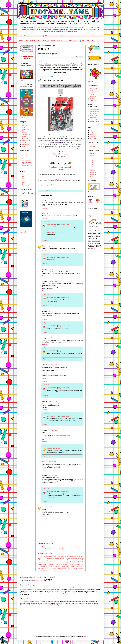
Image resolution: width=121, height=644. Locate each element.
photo (72, 564)
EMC (91, 130)
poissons (81, 564)
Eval (93, 41)
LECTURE (32, 41)
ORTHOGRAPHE (26, 142)
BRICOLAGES (93, 139)
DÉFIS (83, 41)
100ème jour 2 (93, 174)
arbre (43, 558)
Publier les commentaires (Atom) (54, 549)
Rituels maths (93, 100)
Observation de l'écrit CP (26, 135)
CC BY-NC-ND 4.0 (43, 580)
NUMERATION (93, 89)
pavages (65, 564)
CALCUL (92, 91)
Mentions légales (53, 36)
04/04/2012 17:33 (53, 338)
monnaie (56, 564)
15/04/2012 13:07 (64, 351)
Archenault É (46, 588)
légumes (49, 564)
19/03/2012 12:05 (53, 311)
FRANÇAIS (21, 41)
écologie (81, 569)
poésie (51, 566)
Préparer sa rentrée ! (29, 36)
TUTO (46, 36)
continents (62, 560)
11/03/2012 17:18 (53, 269)
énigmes (45, 570)
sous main (41, 569)
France (44, 556)
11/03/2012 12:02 (64, 225)
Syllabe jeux (25, 158)
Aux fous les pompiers (60, 154)
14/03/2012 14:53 (64, 297)
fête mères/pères (48, 562)
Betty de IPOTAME (52, 225)
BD (41, 556)
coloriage (40, 560)
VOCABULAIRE (26, 144)
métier (60, 564)
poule (44, 566)
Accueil (20, 36)
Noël (59, 556)
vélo (66, 569)
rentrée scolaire (65, 566)
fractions (40, 562)
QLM (66, 41)
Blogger (86, 636)
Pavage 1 (92, 160)
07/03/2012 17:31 (53, 200)
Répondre (45, 208)
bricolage (48, 558)
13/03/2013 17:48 (53, 462)
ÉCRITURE (24, 133)
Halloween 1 (93, 166)
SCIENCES (92, 136)
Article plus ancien (77, 546)
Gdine (44, 213)
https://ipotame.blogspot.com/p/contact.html (58, 591)
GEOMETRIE (93, 96)
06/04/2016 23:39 (53, 475)
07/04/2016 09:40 (64, 492)
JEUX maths (60, 41)
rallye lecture (56, 566)
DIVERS (88, 41)
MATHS (53, 41)
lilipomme (45, 246)
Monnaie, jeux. (93, 115)
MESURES (92, 98)
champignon (69, 558)
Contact (61, 36)
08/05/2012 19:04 (64, 388)
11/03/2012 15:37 (53, 246)
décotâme (49, 448)
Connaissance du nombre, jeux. (94, 112)
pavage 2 (92, 162)
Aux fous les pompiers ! (60, 167)
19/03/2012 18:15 (64, 326)
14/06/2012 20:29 (64, 416)
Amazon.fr (93, 248)
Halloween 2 (93, 168)
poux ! (47, 566)
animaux (80, 556)
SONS (27, 41)
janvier (55, 562)
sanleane (45, 269)
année (40, 558)
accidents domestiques (71, 556)
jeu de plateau (62, 562)
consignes (57, 560)
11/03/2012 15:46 (64, 257)
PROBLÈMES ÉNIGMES (93, 93)
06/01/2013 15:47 (57, 448)
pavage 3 (92, 164)
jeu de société (72, 562)
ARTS (70, 41)
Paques (63, 556)
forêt (82, 560)
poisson (92, 154)
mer (52, 564)
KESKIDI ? (55, 556)
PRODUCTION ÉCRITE (25, 130)
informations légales (49, 605)
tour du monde (48, 569)
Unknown (45, 507)
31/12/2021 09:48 (53, 507)
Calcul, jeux (93, 117)
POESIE (39, 41)
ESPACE (92, 132)
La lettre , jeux (25, 154)
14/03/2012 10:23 (53, 281)
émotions (40, 570)
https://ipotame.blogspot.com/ (77, 590)
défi (78, 560)
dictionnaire (74, 560)
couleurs (68, 560)
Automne (92, 176)
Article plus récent (44, 546)
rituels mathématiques (77, 566)
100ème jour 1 (93, 172)
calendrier (63, 558)
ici (79, 173)
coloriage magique (49, 560)
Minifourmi (45, 462)
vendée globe (57, 569)
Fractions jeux (93, 119)
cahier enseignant (55, 558)
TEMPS (92, 134)
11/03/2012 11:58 (51, 213)
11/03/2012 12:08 (55, 232)
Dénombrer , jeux (94, 110)
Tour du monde (39, 36)
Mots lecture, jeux (26, 160)
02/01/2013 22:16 (53, 430)
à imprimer (73, 568)
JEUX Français (46, 41)
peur (68, 564)
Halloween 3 (93, 170)
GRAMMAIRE (25, 138)
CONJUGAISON (26, 140)
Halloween (49, 556)
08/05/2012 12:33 (53, 365)
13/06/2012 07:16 (53, 402)
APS (39, 556)
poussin (92, 156)
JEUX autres (77, 41)
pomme (40, 566)
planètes (76, 564)
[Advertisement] (61, 619)
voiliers (63, 569)
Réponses (47, 222)
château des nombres (77, 558)
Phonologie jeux (26, 156)
